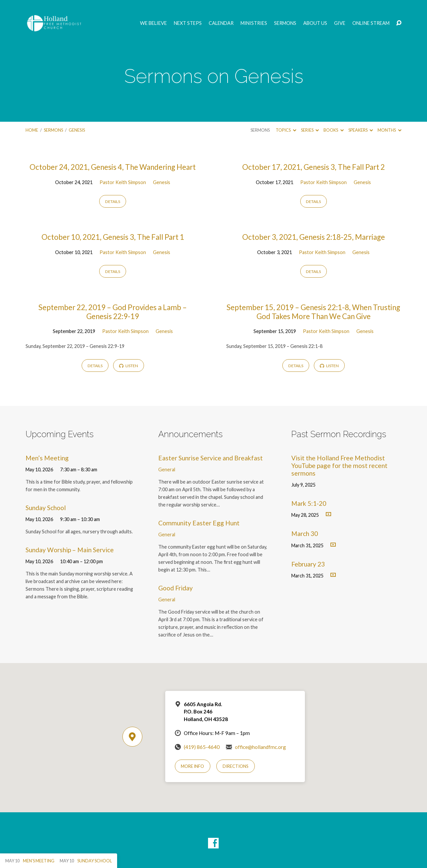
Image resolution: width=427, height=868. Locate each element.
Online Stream (371, 23)
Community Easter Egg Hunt (199, 523)
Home (32, 130)
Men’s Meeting (47, 458)
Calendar (221, 23)
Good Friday (176, 588)
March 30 (305, 534)
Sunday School (46, 508)
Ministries (254, 23)
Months (389, 130)
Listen (129, 366)
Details (113, 201)
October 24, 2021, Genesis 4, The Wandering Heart (113, 167)
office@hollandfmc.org (260, 747)
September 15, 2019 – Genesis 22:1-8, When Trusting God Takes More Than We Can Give (313, 312)
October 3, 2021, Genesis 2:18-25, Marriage (314, 237)
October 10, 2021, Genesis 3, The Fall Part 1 (113, 237)
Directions (236, 766)
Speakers (361, 130)
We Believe (153, 23)
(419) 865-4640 (202, 747)
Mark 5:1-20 (309, 503)
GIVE (340, 23)
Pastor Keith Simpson (123, 182)
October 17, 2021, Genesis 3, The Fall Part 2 (314, 167)
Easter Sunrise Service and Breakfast (211, 458)
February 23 (308, 564)
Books (333, 130)
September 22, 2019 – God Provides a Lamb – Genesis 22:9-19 (113, 312)
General (167, 469)
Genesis (77, 130)
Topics (286, 130)
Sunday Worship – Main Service (70, 550)
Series (310, 130)
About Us (315, 23)
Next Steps (188, 23)
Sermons (285, 23)
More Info (192, 766)
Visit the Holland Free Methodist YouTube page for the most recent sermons (339, 466)
